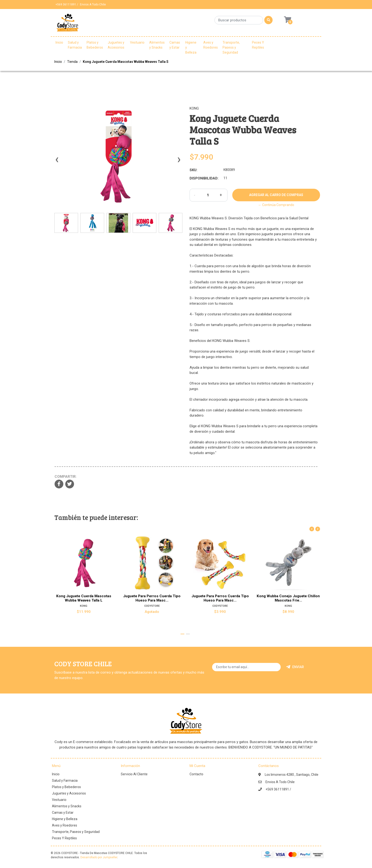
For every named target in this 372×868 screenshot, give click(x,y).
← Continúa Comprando (276, 205)
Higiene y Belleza (191, 47)
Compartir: (66, 477)
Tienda (72, 62)
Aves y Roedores (211, 45)
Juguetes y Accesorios (116, 45)
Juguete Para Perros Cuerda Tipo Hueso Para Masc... (152, 598)
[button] (182, 634)
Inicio (59, 42)
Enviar (295, 667)
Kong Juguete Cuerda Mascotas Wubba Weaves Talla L (84, 598)
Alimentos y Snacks (157, 45)
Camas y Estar (175, 45)
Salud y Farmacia (75, 45)
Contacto (196, 774)
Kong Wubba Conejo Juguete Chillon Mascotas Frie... (288, 598)
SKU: (193, 170)
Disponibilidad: (204, 178)
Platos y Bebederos (95, 45)
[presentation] (57, 162)
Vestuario (137, 42)
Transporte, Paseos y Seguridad (231, 47)
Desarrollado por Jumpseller (99, 857)
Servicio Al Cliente (134, 774)
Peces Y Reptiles (258, 45)
